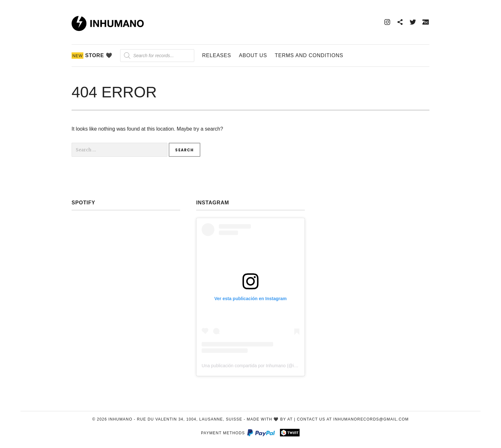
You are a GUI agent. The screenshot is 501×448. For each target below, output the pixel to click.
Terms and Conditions (309, 55)
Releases (216, 55)
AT (290, 419)
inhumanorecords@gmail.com (371, 419)
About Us (253, 55)
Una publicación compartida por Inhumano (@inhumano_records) (266, 366)
